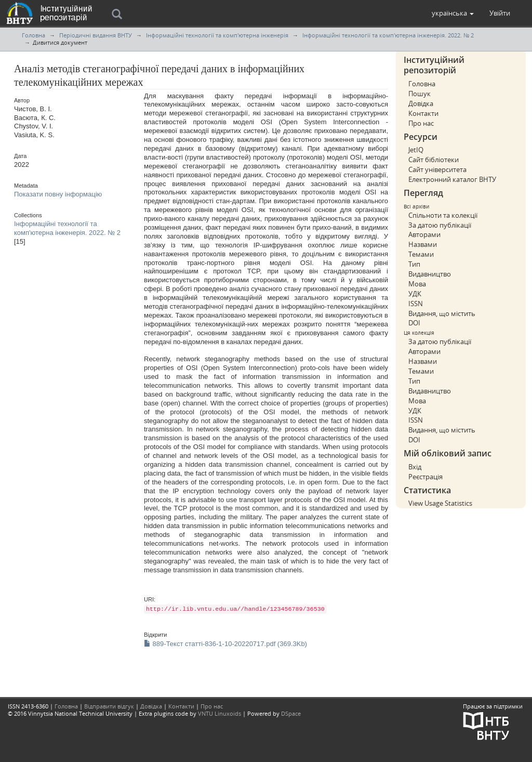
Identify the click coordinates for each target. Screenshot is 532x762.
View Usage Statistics (440, 503)
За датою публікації (440, 225)
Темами (421, 254)
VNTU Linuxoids (220, 713)
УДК (415, 294)
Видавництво (430, 274)
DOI (414, 323)
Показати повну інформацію (58, 194)
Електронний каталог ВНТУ (452, 179)
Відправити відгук (109, 706)
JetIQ (416, 150)
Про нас (421, 123)
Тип (414, 264)
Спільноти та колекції (443, 215)
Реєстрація (425, 477)
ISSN (416, 304)
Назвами (423, 244)
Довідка (421, 103)
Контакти (423, 113)
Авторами (424, 234)
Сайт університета (437, 169)
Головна (34, 35)
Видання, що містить (442, 313)
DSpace (291, 713)
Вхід (415, 467)
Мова (417, 284)
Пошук (420, 94)
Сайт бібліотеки (434, 160)
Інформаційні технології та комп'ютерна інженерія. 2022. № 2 (388, 35)
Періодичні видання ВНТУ (96, 35)
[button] (453, 13)
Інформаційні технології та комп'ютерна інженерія (217, 35)
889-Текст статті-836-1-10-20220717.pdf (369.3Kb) (225, 644)
